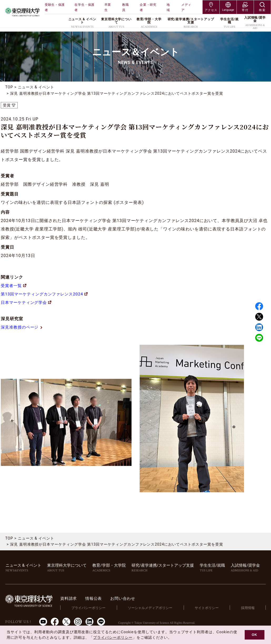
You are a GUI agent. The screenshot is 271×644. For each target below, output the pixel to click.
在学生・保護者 (84, 7)
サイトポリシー (208, 608)
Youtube (43, 622)
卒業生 (108, 7)
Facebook (259, 306)
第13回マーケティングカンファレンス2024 (47, 294)
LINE (259, 338)
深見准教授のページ (23, 327)
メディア (186, 7)
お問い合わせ (129, 598)
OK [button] (255, 635)
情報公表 (98, 598)
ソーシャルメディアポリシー (152, 608)
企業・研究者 (148, 7)
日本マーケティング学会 (28, 302)
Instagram (78, 622)
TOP (9, 87)
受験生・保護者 (55, 7)
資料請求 (72, 598)
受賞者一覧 (14, 286)
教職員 (125, 7)
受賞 (7, 105)
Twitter (259, 317)
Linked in (259, 327)
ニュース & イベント (36, 87)
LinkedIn (89, 622)
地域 (168, 7)
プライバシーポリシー (91, 608)
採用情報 (248, 608)
